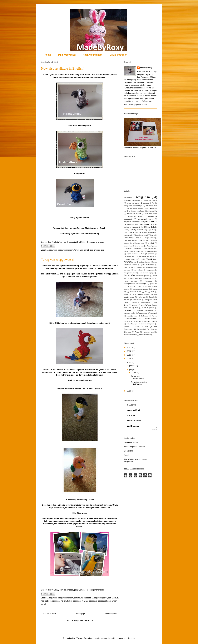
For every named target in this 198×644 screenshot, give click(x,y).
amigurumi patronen (131, 222)
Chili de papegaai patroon (80, 380)
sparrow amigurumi (148, 324)
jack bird (148, 286)
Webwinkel (141, 329)
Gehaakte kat (129, 257)
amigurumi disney (133, 203)
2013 (129, 355)
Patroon (154, 316)
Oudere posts (111, 614)
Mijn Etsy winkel (80, 513)
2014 (129, 359)
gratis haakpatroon (148, 265)
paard (144, 308)
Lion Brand (129, 451)
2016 (129, 391)
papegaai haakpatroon (107, 601)
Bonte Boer (141, 233)
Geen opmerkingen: (95, 242)
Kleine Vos (142, 297)
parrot (43, 604)
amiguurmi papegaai (131, 227)
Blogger (132, 638)
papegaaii (154, 313)
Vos (147, 326)
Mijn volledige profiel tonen (135, 105)
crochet (151, 243)
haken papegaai (74, 601)
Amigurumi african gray (132, 200)
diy (125, 251)
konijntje (135, 303)
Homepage (81, 614)
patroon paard (150, 319)
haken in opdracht (143, 276)
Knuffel (127, 300)
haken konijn (150, 278)
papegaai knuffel (130, 313)
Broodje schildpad (141, 235)
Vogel (137, 326)
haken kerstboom (136, 278)
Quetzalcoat (128, 321)
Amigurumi (52, 250)
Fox (143, 254)
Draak (131, 251)
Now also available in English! (63, 68)
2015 (129, 362)
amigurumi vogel (133, 224)
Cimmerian (103, 638)
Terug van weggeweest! (58, 260)
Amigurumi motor (151, 214)
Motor (136, 308)
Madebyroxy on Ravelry (96, 228)
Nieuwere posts (50, 614)
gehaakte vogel (129, 259)
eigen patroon (132, 254)
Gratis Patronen (118, 55)
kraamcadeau (146, 303)
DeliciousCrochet (131, 442)
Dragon (138, 251)
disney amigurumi (149, 249)
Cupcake (129, 249)
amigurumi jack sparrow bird (137, 208)
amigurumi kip (152, 211)
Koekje (147, 300)
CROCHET (132, 415)
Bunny (153, 235)
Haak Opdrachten (93, 55)
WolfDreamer (133, 426)
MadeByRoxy (146, 68)
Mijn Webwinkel (67, 55)
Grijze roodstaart (137, 267)
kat (146, 292)
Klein (148, 294)
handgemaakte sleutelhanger (135, 284)
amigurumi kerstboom (137, 211)
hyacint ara (153, 284)
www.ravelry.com (145, 335)
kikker (141, 294)
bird (91, 250)
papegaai (93, 601)
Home (48, 55)
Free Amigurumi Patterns (135, 447)
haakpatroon (150, 270)
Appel (143, 227)
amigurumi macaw (65, 250)
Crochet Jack (139, 246)
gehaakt (151, 254)
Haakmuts (132, 405)
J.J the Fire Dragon (134, 286)
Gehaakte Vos (143, 259)
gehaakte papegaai (147, 257)
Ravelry (127, 455)
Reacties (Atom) (86, 620)
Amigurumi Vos (148, 224)
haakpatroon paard (130, 273)
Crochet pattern (152, 246)
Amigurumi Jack (151, 206)
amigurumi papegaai (83, 598)
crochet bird (99, 250)
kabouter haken (135, 292)
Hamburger (149, 281)
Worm (137, 332)
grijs (125, 267)
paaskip (152, 308)
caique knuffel (150, 238)
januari (132, 366)
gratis (134, 262)
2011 (129, 348)
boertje (132, 233)
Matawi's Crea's (134, 421)
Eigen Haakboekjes (150, 251)
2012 (129, 351)
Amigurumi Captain (150, 200)
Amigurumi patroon (149, 222)
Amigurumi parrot (81, 250)
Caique (115, 598)
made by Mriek (134, 410)
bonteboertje (128, 235)
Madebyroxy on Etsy (90, 234)
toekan (127, 326)
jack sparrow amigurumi (141, 289)
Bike (153, 230)
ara (110, 598)
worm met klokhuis (130, 335)
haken (64, 601)
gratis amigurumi (145, 262)
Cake (140, 240)
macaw (85, 601)
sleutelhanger (132, 324)
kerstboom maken (130, 294)
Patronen (145, 316)
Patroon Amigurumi (134, 318)
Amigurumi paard (135, 216)
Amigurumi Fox (149, 203)
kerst (153, 292)
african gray (128, 198)
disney (138, 249)
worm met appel (149, 332)
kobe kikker (137, 300)
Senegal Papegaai (151, 321)
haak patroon (138, 270)
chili (146, 240)
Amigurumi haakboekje (133, 206)
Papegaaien (143, 313)
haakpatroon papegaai (50, 601)
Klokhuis (152, 297)
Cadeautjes (128, 238)
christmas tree (139, 243)
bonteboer (151, 233)
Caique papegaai (130, 240)
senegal (138, 321)
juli (131, 369)
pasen (136, 316)
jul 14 (134, 373)
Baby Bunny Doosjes (140, 230)
